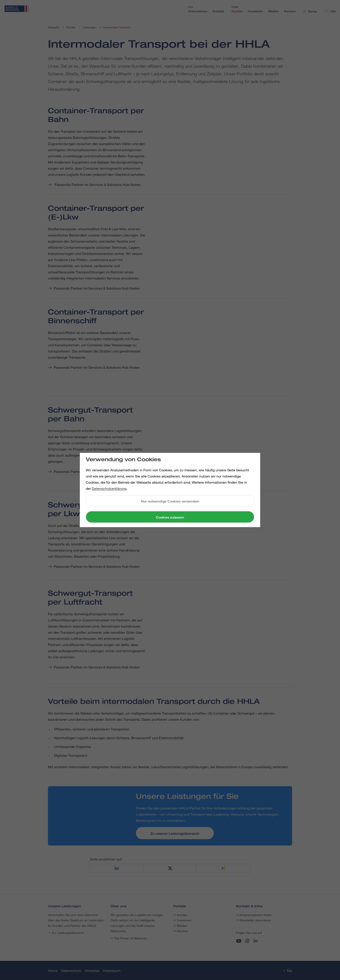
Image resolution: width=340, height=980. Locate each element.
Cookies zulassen (170, 517)
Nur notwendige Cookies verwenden (170, 501)
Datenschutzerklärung (109, 488)
